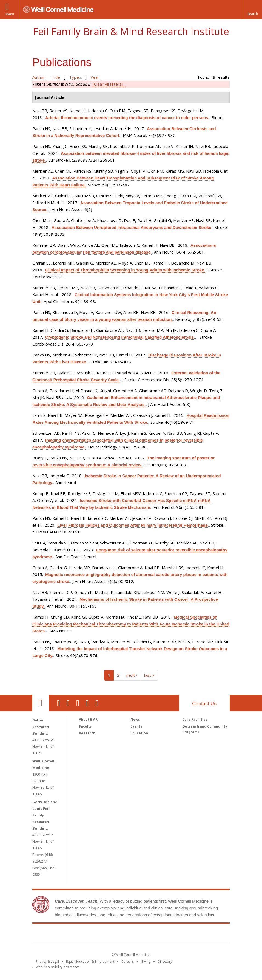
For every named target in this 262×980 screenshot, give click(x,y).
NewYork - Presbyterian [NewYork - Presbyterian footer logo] (177, 935)
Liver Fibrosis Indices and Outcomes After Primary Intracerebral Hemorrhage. (133, 525)
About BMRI (89, 719)
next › (132, 675)
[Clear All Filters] (108, 84)
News (135, 719)
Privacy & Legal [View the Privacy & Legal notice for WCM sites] (47, 961)
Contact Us (204, 704)
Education (139, 733)
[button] (252, 10)
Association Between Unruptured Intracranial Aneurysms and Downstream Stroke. (132, 227)
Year (95, 77)
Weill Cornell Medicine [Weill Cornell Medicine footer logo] (91, 935)
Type (74, 77)
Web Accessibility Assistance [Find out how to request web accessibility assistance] (58, 967)
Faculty (85, 726)
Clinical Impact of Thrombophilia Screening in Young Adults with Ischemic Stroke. (125, 270)
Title (56, 77)
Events (136, 726)
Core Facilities (195, 719)
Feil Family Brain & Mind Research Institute (131, 31)
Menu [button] (10, 14)
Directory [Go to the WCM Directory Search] (165, 961)
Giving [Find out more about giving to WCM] (146, 961)
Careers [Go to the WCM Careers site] (128, 961)
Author (39, 77)
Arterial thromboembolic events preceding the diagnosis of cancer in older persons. (127, 118)
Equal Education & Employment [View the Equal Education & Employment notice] (90, 961)
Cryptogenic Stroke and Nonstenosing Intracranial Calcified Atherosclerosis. (120, 337)
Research (87, 733)
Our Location (41, 703)
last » (149, 675)
